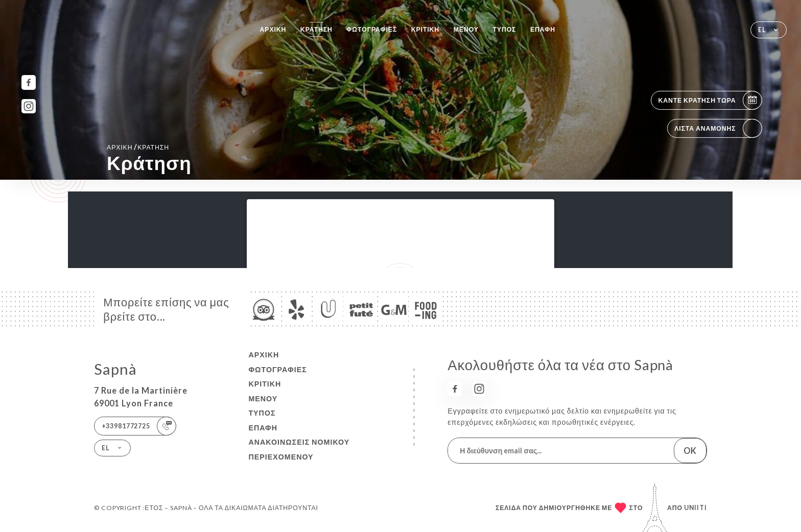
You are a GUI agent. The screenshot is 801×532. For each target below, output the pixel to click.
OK (690, 451)
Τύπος (504, 29)
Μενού (466, 29)
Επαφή (543, 29)
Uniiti (696, 508)
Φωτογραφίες (372, 29)
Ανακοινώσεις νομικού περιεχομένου (299, 449)
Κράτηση (316, 29)
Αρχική (273, 29)
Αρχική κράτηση (138, 147)
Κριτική (425, 29)
